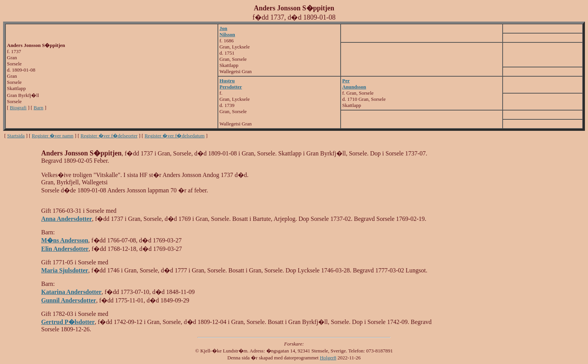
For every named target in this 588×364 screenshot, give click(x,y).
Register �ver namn (53, 136)
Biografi (18, 108)
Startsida (16, 136)
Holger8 (328, 358)
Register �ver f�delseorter (109, 136)
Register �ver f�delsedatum (175, 136)
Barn (38, 108)
